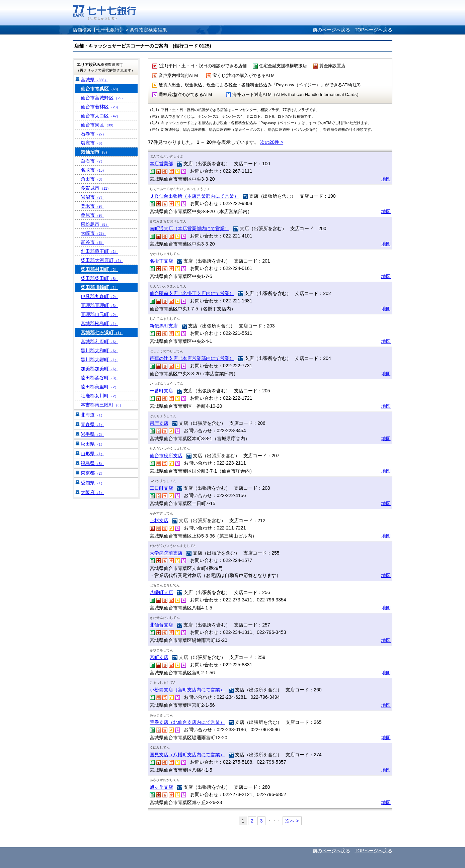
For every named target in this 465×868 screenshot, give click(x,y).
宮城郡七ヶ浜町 (102, 332)
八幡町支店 (161, 592)
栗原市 (92, 215)
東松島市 (95, 224)
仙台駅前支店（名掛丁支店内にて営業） (192, 293)
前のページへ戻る (331, 30)
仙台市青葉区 (100, 89)
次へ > (292, 821)
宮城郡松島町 (99, 323)
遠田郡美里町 (99, 387)
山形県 (92, 454)
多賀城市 (96, 188)
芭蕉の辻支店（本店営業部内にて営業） (192, 358)
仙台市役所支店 (166, 456)
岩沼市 (92, 197)
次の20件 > (272, 142)
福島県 (92, 463)
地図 (386, 179)
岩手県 (92, 434)
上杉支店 (159, 520)
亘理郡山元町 (99, 314)
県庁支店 (159, 423)
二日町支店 (161, 488)
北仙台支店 (161, 625)
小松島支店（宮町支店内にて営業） (187, 690)
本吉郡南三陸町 (102, 405)
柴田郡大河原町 (102, 260)
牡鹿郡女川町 (99, 396)
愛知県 (92, 483)
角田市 (92, 179)
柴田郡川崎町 (99, 287)
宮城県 (94, 80)
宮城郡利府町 (99, 342)
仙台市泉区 (98, 125)
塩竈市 (92, 143)
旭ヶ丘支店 (161, 787)
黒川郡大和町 (99, 351)
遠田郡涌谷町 (99, 378)
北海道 (92, 415)
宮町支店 (159, 657)
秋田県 (92, 444)
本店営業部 (161, 164)
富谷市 (92, 242)
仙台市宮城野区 (103, 98)
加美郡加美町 (99, 369)
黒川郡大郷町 (99, 360)
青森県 (92, 424)
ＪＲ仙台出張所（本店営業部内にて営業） (194, 196)
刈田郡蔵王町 (99, 251)
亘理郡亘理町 (99, 305)
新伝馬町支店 (164, 326)
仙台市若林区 (100, 107)
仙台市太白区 (100, 116)
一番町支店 (161, 391)
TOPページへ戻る (373, 30)
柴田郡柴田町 (99, 278)
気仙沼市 (95, 152)
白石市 (92, 161)
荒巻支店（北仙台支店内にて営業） (187, 722)
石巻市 (93, 134)
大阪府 (92, 492)
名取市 (93, 170)
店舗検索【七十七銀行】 (98, 30)
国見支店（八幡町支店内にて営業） (187, 755)
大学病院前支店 (166, 553)
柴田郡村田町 (99, 269)
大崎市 (93, 233)
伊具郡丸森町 (99, 296)
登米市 (92, 206)
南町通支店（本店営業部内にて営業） (189, 228)
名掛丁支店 (161, 261)
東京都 (92, 473)
